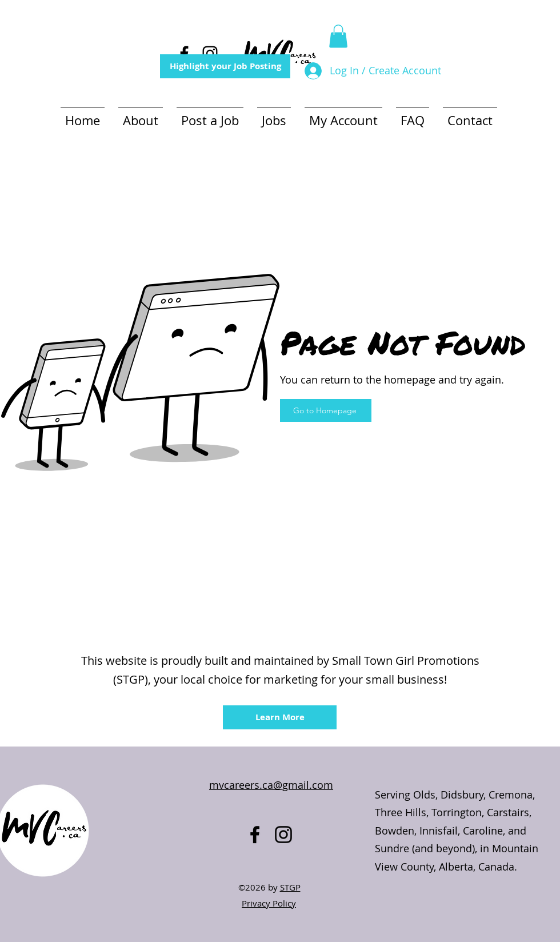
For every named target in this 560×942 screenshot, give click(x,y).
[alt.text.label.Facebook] (184, 53)
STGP (290, 887)
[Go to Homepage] (326, 410)
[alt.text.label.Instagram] (210, 53)
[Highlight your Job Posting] (225, 66)
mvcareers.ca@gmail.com (271, 785)
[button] (338, 36)
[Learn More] (280, 717)
